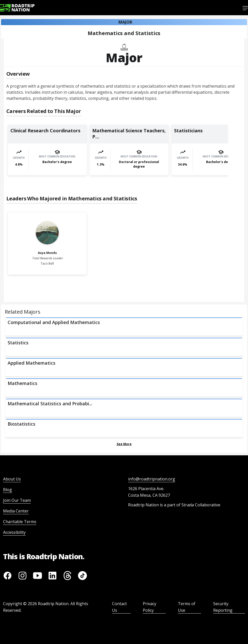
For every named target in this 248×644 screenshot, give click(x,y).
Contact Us (119, 607)
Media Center (16, 511)
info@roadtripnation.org (152, 479)
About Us (12, 479)
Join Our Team (17, 500)
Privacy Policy (150, 607)
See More (124, 444)
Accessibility (14, 532)
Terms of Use (187, 607)
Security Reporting (223, 607)
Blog (7, 490)
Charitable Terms (20, 522)
